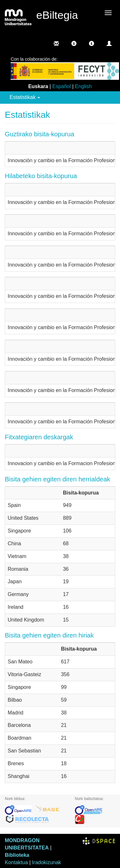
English (83, 86)
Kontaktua (16, 862)
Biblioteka (17, 855)
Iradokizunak (47, 862)
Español (61, 86)
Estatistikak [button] (25, 97)
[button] (74, 43)
